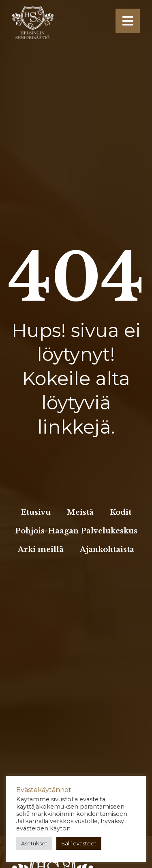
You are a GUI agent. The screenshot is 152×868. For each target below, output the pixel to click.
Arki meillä (41, 550)
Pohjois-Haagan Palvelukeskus (76, 531)
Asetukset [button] (34, 843)
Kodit (121, 512)
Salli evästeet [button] (79, 843)
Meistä (80, 512)
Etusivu (36, 512)
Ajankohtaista (107, 550)
